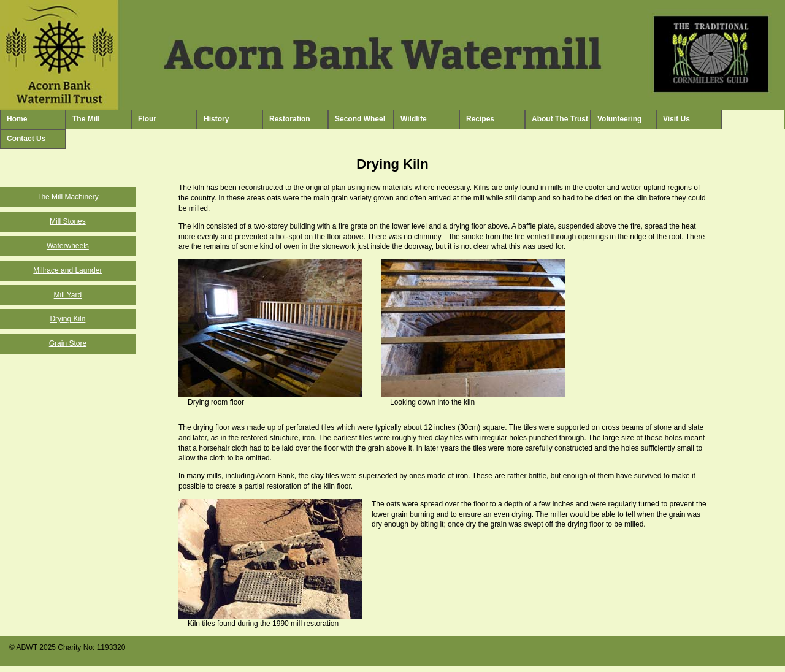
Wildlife (414, 119)
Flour (147, 119)
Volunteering (619, 119)
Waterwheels (68, 246)
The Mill (86, 119)
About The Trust (560, 119)
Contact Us (26, 139)
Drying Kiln (67, 319)
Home (17, 119)
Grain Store (68, 343)
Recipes (480, 119)
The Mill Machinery (68, 197)
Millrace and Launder (67, 270)
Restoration (290, 119)
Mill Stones (68, 221)
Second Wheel (360, 119)
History (216, 119)
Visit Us (676, 119)
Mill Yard (68, 295)
